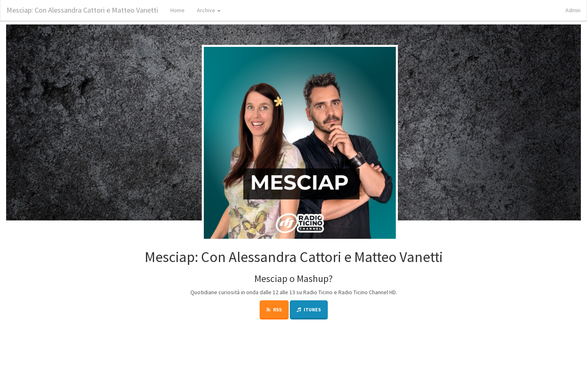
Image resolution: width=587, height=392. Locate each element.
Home (178, 10)
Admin (573, 10)
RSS (274, 309)
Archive (209, 10)
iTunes (309, 309)
